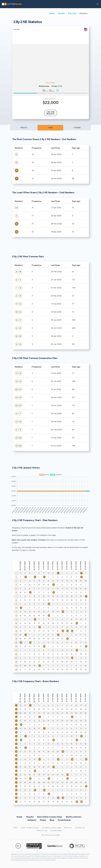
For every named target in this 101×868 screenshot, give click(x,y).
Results (61, 13)
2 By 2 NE (72, 13)
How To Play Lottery (30, 828)
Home (52, 13)
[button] (98, 4)
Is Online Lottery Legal (51, 828)
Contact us (80, 828)
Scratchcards (64, 820)
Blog (52, 820)
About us (68, 828)
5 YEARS (77, 128)
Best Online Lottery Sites (50, 817)
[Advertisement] (51, 63)
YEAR (50, 128)
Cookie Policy (56, 830)
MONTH (24, 128)
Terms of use (42, 830)
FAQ (15, 828)
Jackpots (32, 820)
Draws (43, 820)
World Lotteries (74, 817)
